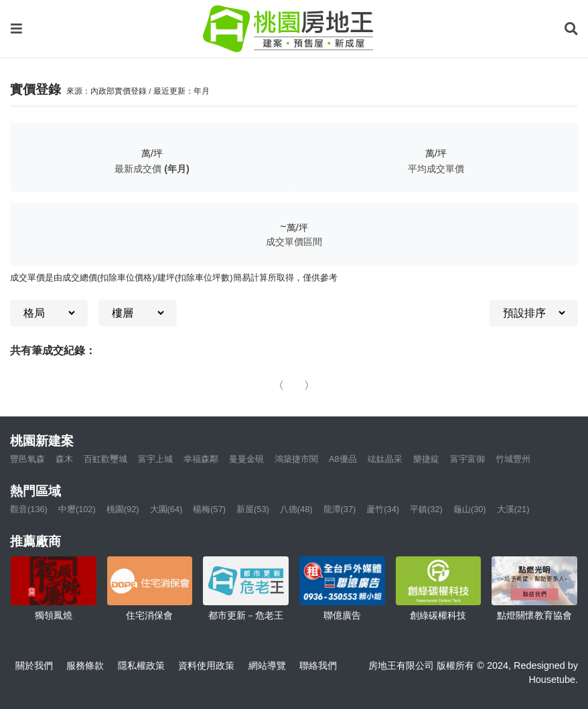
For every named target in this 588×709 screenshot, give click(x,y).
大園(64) (166, 509)
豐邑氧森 (27, 459)
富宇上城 (155, 459)
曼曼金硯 (246, 459)
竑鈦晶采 (385, 459)
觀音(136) (29, 509)
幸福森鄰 (201, 459)
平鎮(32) (426, 509)
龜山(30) (470, 509)
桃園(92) (123, 509)
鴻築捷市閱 (296, 459)
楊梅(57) (209, 509)
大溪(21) (513, 509)
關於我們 (34, 665)
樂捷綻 (426, 459)
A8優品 (343, 459)
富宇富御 (467, 459)
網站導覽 (267, 665)
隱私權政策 (141, 665)
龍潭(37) (340, 509)
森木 (64, 459)
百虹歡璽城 (105, 459)
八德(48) (296, 509)
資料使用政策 (206, 665)
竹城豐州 (513, 459)
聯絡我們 (318, 665)
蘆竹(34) (383, 509)
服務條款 (85, 665)
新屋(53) (253, 509)
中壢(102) (77, 509)
